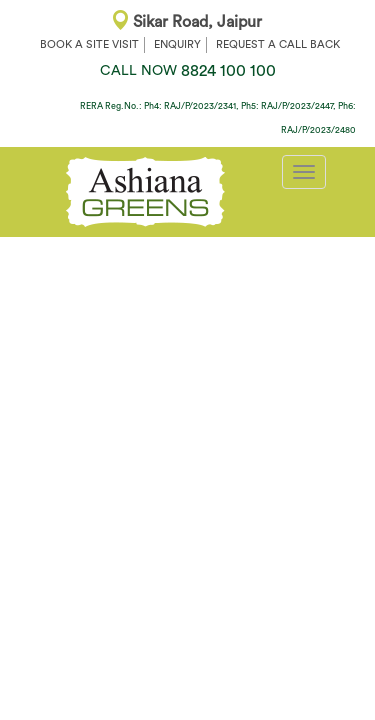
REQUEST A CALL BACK (278, 44)
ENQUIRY (177, 44)
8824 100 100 (188, 71)
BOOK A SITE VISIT (89, 44)
